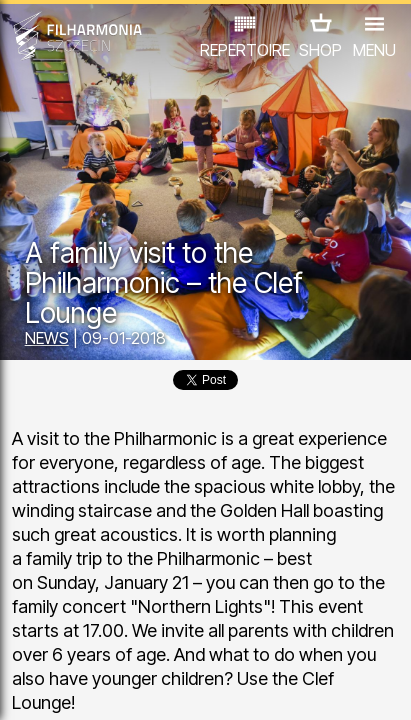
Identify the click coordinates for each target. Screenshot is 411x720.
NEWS (47, 338)
